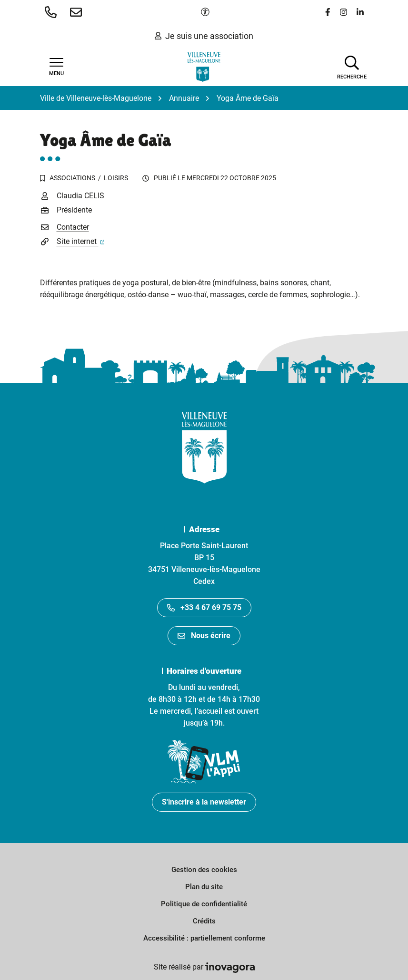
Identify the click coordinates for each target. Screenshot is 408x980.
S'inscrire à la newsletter (204, 802)
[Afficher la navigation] (57, 67)
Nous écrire (204, 636)
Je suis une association (204, 36)
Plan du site (204, 887)
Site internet (81, 241)
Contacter (73, 227)
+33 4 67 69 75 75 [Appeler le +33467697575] (204, 607)
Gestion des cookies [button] (204, 870)
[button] (53, 12)
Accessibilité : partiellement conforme (204, 938)
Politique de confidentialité (204, 904)
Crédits (204, 921)
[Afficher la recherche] (352, 67)
